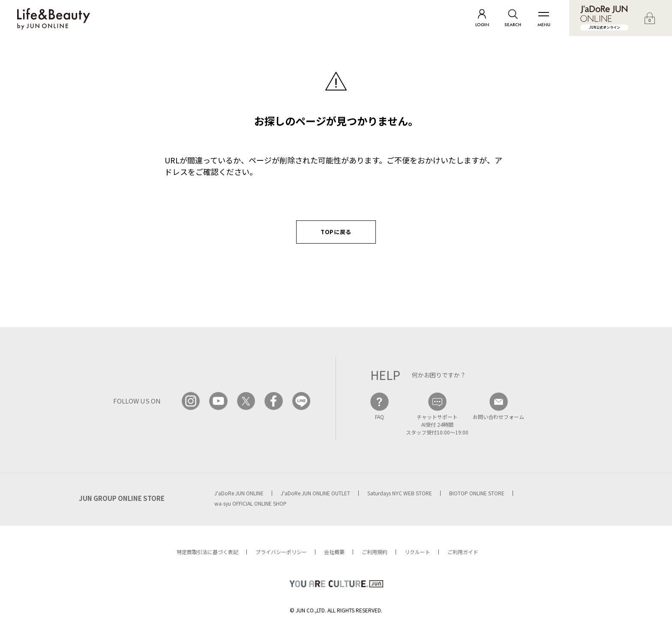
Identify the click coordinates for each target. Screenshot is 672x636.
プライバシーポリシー (281, 552)
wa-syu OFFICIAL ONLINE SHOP (250, 503)
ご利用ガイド (463, 552)
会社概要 (334, 552)
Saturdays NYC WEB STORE (400, 493)
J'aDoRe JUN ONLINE (239, 493)
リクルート (417, 552)
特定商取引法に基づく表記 (207, 552)
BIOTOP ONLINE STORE (477, 493)
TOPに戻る (336, 232)
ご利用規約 (375, 552)
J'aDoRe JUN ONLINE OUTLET (315, 493)
